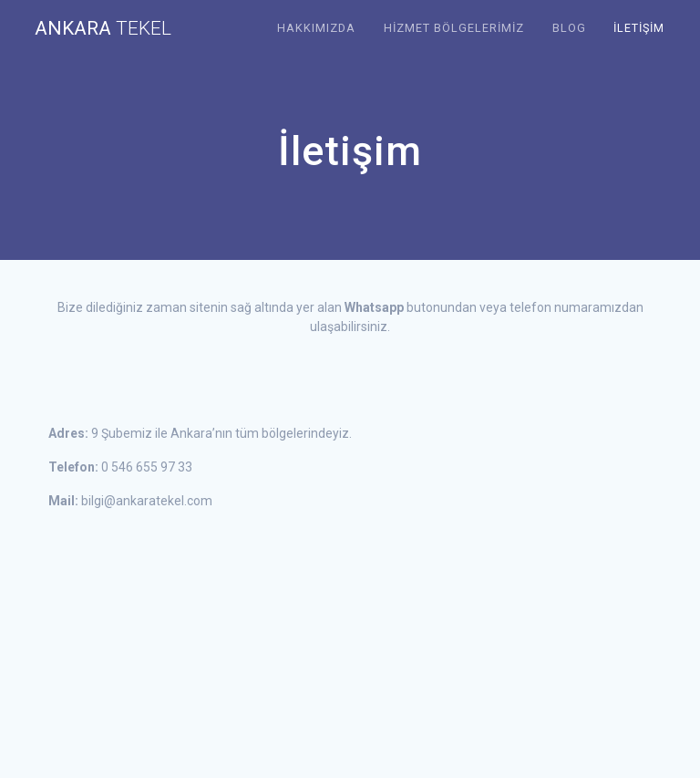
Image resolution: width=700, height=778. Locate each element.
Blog (569, 28)
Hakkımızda (316, 28)
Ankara (103, 29)
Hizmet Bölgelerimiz (454, 28)
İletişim (639, 28)
